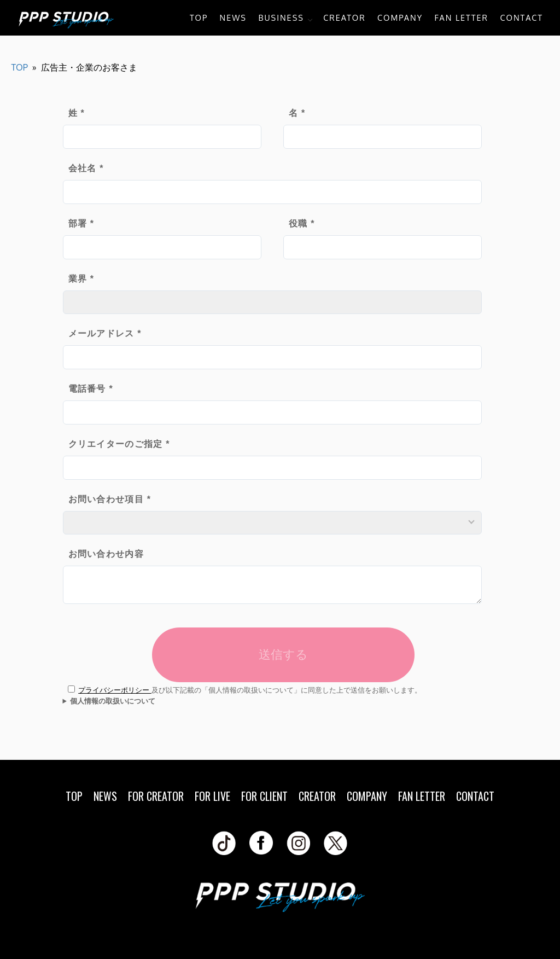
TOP (199, 18)
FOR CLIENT (264, 796)
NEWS (233, 18)
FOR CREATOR (156, 796)
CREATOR (344, 18)
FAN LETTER (461, 18)
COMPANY (400, 18)
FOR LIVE (212, 796)
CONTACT (521, 18)
